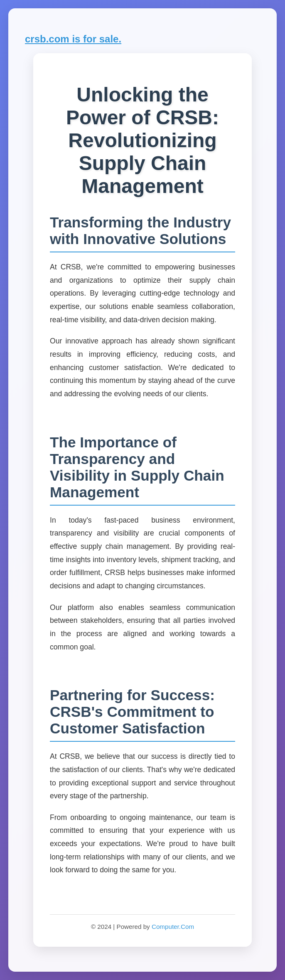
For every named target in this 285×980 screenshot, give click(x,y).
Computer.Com (173, 927)
